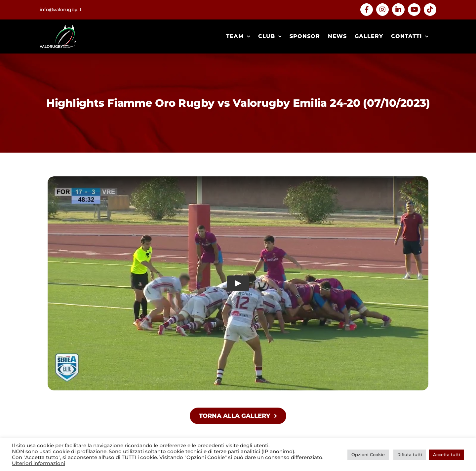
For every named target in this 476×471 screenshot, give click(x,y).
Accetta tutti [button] (447, 454)
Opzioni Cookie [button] (368, 454)
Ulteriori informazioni (39, 463)
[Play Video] (238, 283)
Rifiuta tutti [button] (410, 454)
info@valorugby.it (61, 10)
